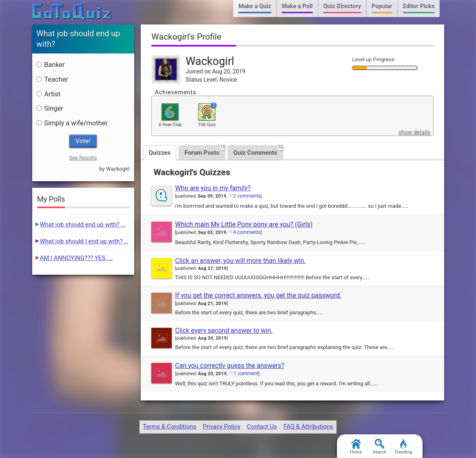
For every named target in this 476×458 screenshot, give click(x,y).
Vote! (83, 141)
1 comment (246, 374)
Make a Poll (297, 6)
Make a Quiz (255, 6)
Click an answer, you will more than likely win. (240, 261)
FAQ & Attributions (308, 427)
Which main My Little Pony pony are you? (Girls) (244, 224)
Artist (48, 94)
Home (356, 447)
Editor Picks (419, 6)
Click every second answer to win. (224, 330)
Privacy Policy (221, 427)
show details (414, 132)
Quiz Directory (342, 6)
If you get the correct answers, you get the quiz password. (258, 295)
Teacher (52, 79)
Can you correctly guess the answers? (230, 366)
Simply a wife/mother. (73, 123)
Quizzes (160, 153)
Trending (403, 447)
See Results (83, 158)
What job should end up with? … (83, 225)
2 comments (247, 196)
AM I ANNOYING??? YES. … (76, 258)
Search (380, 447)
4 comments (247, 232)
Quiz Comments (258, 151)
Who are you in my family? (213, 188)
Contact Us (262, 427)
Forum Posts (205, 151)
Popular (382, 6)
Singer (50, 108)
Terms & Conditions (169, 427)
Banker (51, 65)
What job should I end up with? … (84, 241)
